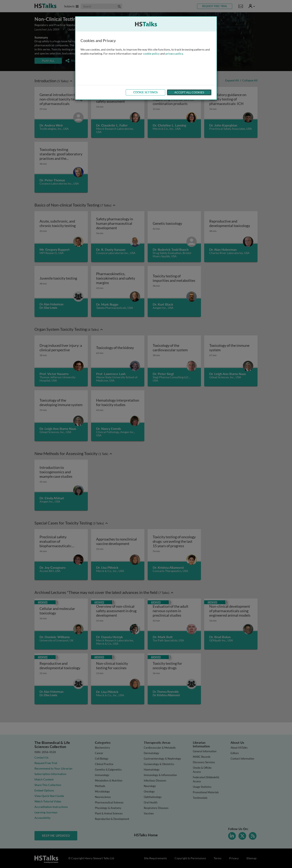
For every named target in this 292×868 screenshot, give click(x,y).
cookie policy (151, 54)
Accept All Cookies (189, 92)
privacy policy (174, 54)
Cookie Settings (145, 92)
